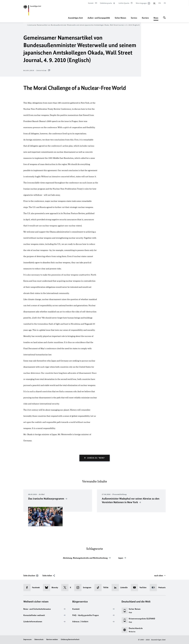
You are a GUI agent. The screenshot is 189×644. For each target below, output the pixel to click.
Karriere (145, 18)
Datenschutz (39, 639)
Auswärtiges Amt (75, 18)
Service (134, 18)
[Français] (165, 3)
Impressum (27, 639)
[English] (160, 3)
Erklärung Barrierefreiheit (70, 639)
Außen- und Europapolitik (99, 18)
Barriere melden (52, 639)
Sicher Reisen (120, 18)
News (156, 18)
